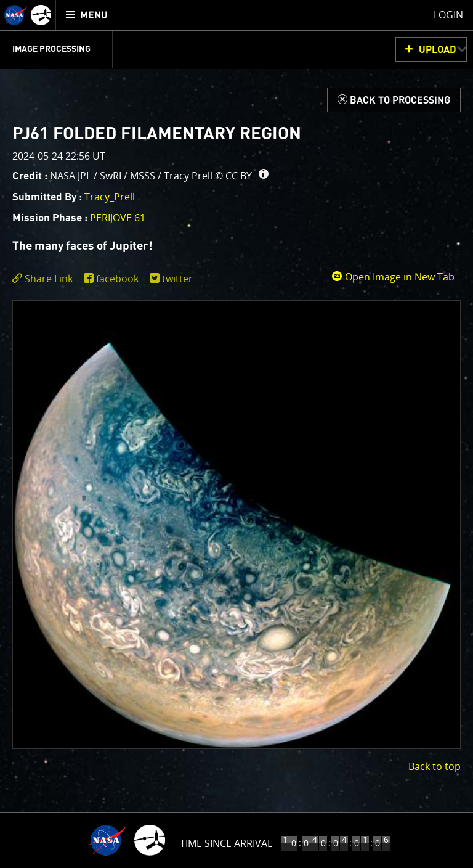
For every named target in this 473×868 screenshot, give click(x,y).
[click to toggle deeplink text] (45, 279)
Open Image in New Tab (393, 277)
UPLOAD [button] (438, 50)
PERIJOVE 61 (118, 218)
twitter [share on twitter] (177, 279)
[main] (236, 434)
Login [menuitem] (448, 15)
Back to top (435, 766)
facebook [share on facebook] (117, 279)
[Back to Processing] (394, 100)
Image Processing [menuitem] (51, 49)
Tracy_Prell (110, 197)
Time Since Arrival (226, 843)
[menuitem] (87, 15)
